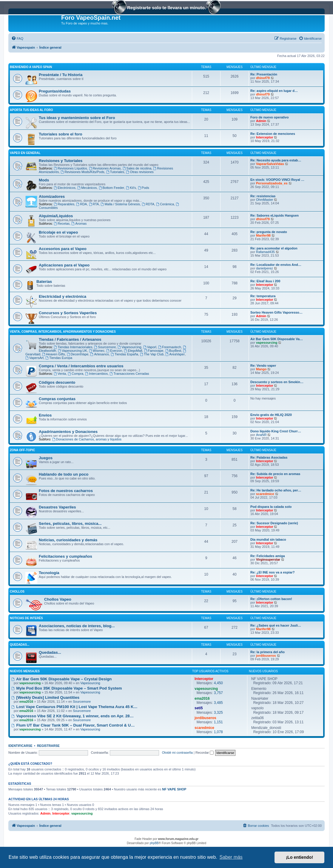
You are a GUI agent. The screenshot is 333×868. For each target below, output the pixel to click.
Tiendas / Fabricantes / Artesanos (70, 339)
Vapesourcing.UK (73, 351)
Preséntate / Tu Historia (61, 75)
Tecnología (49, 573)
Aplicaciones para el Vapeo (64, 265)
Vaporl (150, 347)
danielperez (265, 268)
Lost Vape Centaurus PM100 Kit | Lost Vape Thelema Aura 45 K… (74, 707)
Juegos (46, 458)
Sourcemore (105, 347)
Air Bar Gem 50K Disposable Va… (277, 339)
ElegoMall (133, 351)
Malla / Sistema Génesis (120, 204)
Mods (44, 180)
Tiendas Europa (59, 358)
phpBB (154, 843)
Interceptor (265, 137)
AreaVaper (175, 354)
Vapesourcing (129, 347)
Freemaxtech (170, 347)
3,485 (218, 703)
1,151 (218, 722)
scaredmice (265, 494)
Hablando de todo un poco (64, 474)
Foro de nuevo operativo (269, 117)
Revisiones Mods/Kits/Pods (82, 172)
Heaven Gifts (53, 354)
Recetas (62, 223)
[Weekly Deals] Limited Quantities (45, 697)
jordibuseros (266, 656)
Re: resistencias (263, 196)
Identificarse (20, 746)
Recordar (205, 753)
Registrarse (48, 746)
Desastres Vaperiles (57, 507)
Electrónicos (65, 188)
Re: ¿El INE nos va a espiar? (273, 572)
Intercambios (96, 374)
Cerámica (165, 204)
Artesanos (100, 354)
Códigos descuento (57, 382)
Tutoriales (115, 172)
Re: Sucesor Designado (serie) (274, 523)
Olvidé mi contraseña (177, 753)
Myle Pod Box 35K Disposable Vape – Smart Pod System (67, 688)
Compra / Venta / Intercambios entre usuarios (81, 366)
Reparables (64, 204)
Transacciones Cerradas (129, 374)
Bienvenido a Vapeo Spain (31, 67)
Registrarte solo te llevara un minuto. (166, 8)
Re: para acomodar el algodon (274, 248)
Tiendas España (124, 354)
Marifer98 (263, 235)
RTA (94, 204)
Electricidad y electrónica (63, 296)
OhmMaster (265, 200)
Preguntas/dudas (55, 91)
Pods (144, 188)
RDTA (148, 204)
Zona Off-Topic (22, 450)
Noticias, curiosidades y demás (68, 540)
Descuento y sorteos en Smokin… (277, 382)
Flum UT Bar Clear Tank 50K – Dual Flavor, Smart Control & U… (73, 725)
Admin (261, 121)
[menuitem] (17, 38)
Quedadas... (20, 645)
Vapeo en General (25, 153)
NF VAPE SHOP (174, 789)
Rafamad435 (265, 252)
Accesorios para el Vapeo (63, 249)
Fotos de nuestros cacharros (66, 491)
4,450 (218, 683)
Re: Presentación (264, 74)
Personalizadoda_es (272, 183)
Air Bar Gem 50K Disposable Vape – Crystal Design (61, 679)
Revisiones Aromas (105, 168)
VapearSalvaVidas (270, 164)
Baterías (44, 282)
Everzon (114, 351)
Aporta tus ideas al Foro (31, 110)
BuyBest (173, 351)
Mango (261, 369)
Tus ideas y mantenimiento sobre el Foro (77, 118)
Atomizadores (52, 196)
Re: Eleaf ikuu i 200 (265, 281)
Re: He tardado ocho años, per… (276, 490)
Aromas (79, 223)
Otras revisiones (140, 172)
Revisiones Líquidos (70, 168)
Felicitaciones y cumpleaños (65, 556)
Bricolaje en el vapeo (58, 232)
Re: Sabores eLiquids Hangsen (275, 215)
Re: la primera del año (268, 652)
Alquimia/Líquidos (56, 216)
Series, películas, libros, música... (70, 524)
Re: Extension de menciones (273, 134)
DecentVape (78, 354)
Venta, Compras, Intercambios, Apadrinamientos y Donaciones (63, 332)
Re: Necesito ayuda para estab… (276, 160)
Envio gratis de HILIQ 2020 (271, 415)
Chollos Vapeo (58, 599)
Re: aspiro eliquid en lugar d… (274, 91)
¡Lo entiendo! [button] (299, 857)
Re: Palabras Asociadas (269, 457)
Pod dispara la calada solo (271, 507)
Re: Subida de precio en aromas (275, 474)
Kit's (131, 188)
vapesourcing (267, 343)
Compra (75, 374)
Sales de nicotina (137, 168)
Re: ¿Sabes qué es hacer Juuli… (276, 625)
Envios (45, 415)
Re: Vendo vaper (263, 366)
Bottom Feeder (112, 188)
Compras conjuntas (57, 399)
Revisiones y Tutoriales (61, 161)
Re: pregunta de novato (269, 232)
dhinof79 (263, 78)
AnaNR (261, 435)
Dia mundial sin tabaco (268, 539)
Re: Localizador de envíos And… (276, 265)
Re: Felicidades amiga (268, 556)
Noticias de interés (26, 618)
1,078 (218, 732)
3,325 (218, 713)
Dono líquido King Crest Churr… (276, 431)
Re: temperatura (263, 296)
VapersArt (34, 358)
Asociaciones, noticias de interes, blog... (77, 626)
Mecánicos (87, 188)
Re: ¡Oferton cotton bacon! (271, 599)
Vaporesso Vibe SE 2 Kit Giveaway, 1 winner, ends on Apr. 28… (73, 716)
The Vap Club (152, 354)
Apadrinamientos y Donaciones (68, 432)
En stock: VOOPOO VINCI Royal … (277, 180)
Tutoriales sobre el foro (61, 134)
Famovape (154, 351)
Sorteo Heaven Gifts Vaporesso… (276, 312)
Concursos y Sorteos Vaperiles (68, 313)
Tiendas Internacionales (73, 347)
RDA (81, 204)
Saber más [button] (231, 857)
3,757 (218, 693)
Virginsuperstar (268, 559)
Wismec (97, 351)
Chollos (17, 592)
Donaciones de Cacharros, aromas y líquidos (87, 439)
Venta (60, 374)
